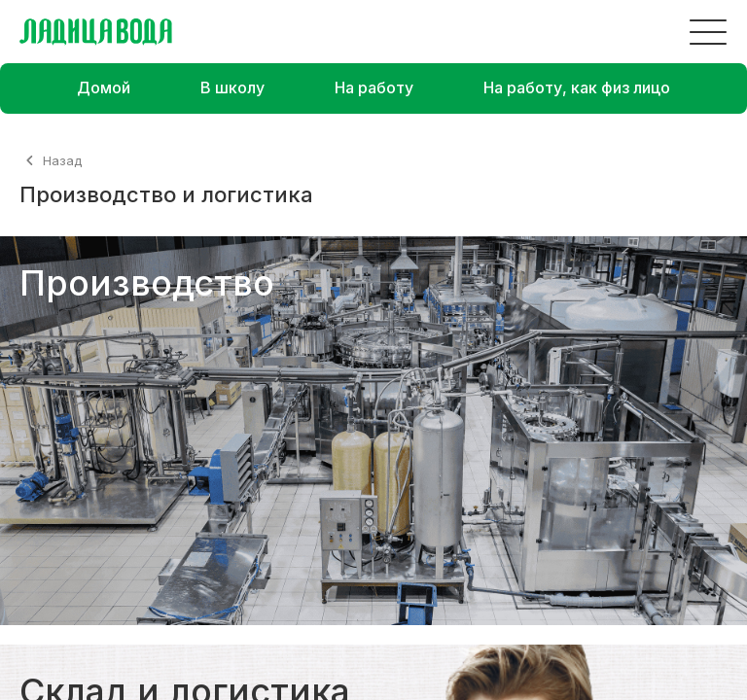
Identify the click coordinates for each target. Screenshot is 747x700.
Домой (104, 87)
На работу (374, 87)
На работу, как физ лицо (577, 87)
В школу (232, 87)
